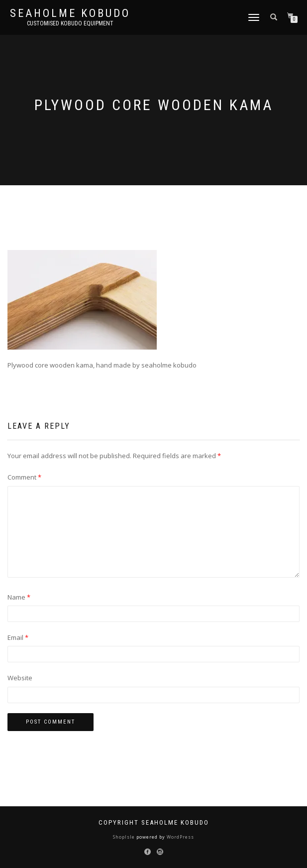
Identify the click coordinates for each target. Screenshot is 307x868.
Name (19, 597)
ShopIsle (125, 837)
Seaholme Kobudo (70, 13)
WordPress (180, 837)
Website (20, 678)
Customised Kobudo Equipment (70, 23)
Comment (24, 477)
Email (18, 637)
